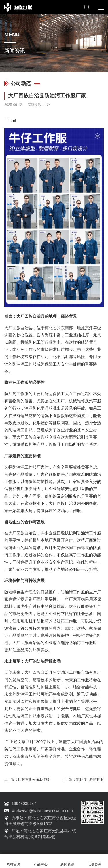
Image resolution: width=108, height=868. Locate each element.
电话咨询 (94, 861)
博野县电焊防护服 (90, 779)
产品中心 (41, 861)
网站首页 (14, 861)
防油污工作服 (24, 349)
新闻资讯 (68, 861)
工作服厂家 (35, 467)
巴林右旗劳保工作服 (34, 779)
